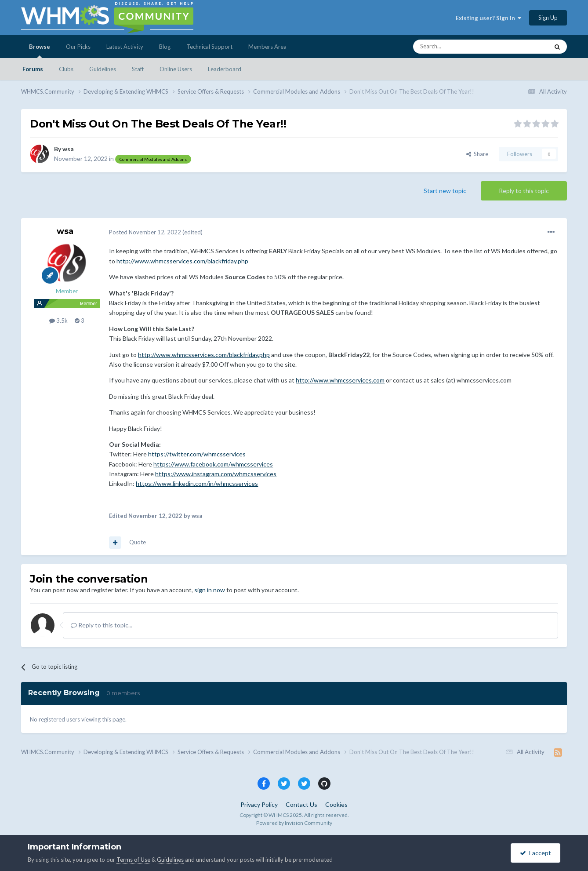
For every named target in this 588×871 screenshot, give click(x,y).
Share (477, 154)
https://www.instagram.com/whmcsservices (216, 474)
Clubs (66, 69)
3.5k (58, 321)
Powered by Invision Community (294, 823)
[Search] (460, 47)
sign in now (210, 590)
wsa (68, 149)
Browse (40, 51)
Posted (145, 232)
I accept (535, 853)
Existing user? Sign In (488, 18)
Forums (33, 69)
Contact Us (301, 804)
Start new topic (445, 191)
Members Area (267, 47)
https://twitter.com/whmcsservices (197, 454)
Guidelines (103, 69)
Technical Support (209, 47)
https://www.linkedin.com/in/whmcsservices (197, 483)
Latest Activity (125, 47)
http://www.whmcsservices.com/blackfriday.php (182, 261)
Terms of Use (133, 860)
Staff (138, 69)
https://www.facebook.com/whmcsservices (213, 464)
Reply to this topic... (102, 625)
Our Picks (78, 47)
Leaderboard (225, 69)
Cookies (336, 804)
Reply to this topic (524, 191)
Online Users (176, 69)
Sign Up (548, 18)
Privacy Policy (259, 804)
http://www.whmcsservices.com (340, 380)
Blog (165, 47)
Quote (138, 542)
